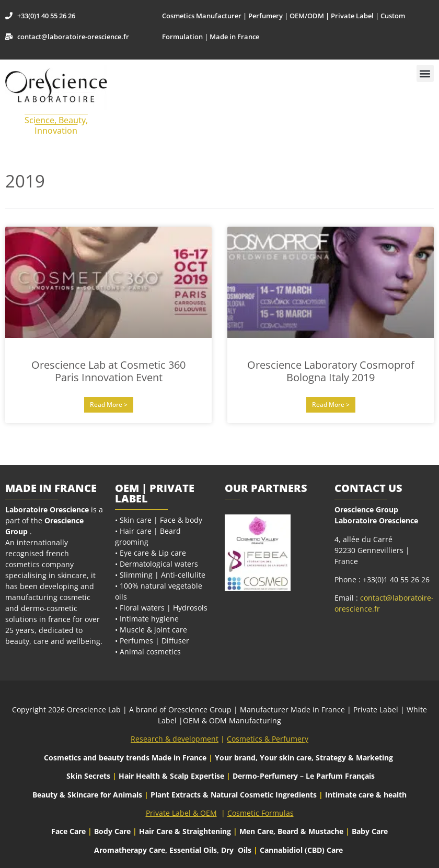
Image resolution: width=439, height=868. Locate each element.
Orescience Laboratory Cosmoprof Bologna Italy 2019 (331, 371)
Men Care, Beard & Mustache (291, 831)
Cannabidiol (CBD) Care (301, 850)
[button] (425, 73)
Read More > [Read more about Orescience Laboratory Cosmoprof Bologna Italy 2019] (331, 404)
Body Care (112, 831)
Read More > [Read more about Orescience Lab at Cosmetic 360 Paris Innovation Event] (109, 404)
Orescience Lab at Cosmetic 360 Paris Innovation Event (108, 371)
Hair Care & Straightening (186, 831)
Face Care (70, 831)
